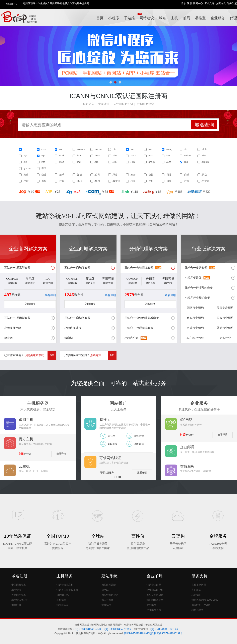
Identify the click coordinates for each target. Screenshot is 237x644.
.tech (150, 156)
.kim (114, 162)
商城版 (90, 279)
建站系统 (109, 576)
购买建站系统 (109, 585)
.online (187, 156)
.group (151, 162)
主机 (174, 18)
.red (78, 162)
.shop (204, 156)
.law (78, 156)
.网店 (204, 175)
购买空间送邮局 (155, 595)
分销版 (150, 279)
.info (43, 162)
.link (186, 162)
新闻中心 (198, 3)
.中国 (43, 168)
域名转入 (89, 104)
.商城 (186, 175)
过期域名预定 (146, 104)
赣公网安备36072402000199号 (166, 633)
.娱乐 (61, 175)
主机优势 (61, 600)
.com (43, 149)
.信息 (133, 181)
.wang (169, 149)
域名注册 (19, 576)
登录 (183, 3)
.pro (96, 162)
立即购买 (30, 304)
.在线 (186, 181)
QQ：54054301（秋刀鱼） (165, 629)
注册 (189, 3)
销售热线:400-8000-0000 (205, 600)
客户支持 (209, 3)
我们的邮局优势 (155, 600)
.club (204, 149)
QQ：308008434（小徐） (118, 629)
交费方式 (221, 3)
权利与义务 (197, 610)
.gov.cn (27, 168)
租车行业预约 (195, 318)
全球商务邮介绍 (155, 590)
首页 (100, 18)
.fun (168, 156)
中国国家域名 (19, 585)
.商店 (26, 175)
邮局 (186, 18)
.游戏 (79, 175)
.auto (168, 162)
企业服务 (218, 18)
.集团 (97, 181)
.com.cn (81, 149)
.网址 (168, 175)
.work (61, 156)
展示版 (30, 279)
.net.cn (98, 149)
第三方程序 (107, 600)
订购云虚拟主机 (65, 585)
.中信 (26, 181)
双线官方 (12, 4)
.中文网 (205, 181)
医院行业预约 (195, 328)
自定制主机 (63, 595)
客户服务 (196, 590)
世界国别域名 (19, 595)
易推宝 (200, 18)
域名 (162, 18)
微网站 (105, 590)
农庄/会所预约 (195, 338)
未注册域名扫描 (123, 104)
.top (132, 149)
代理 (233, 18)
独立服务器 (63, 605)
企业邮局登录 (154, 610)
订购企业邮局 (154, 585)
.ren (150, 149)
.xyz (25, 156)
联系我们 (232, 3)
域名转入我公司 (20, 600)
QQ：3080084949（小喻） (89, 629)
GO (52, 355)
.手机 (150, 181)
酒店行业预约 (195, 308)
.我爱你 (116, 181)
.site (114, 156)
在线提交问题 (199, 585)
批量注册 (104, 104)
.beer (97, 156)
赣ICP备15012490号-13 (137, 633)
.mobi (61, 162)
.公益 (150, 175)
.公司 (97, 175)
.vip (43, 156)
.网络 (115, 175)
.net (61, 149)
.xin (185, 149)
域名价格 (16, 590)
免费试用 (106, 605)
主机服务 (65, 576)
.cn (24, 149)
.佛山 (79, 181)
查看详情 (61, 454)
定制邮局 (151, 605)
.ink (25, 162)
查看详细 (50, 295)
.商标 (43, 181)
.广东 (61, 181)
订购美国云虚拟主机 (67, 590)
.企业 (43, 175)
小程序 (114, 18)
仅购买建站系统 (34, 355)
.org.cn (205, 162)
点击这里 (96, 355)
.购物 (168, 181)
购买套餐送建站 (110, 595)
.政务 (133, 175)
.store (133, 156)
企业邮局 (155, 576)
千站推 (131, 16)
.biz (114, 149)
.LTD (132, 162)
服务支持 (200, 576)
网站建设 (147, 18)
